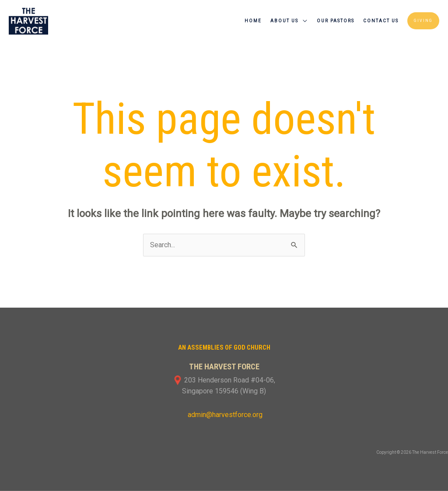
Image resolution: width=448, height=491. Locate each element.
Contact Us (381, 21)
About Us (284, 21)
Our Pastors (336, 21)
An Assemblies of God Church (224, 347)
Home (253, 21)
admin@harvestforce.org (224, 415)
